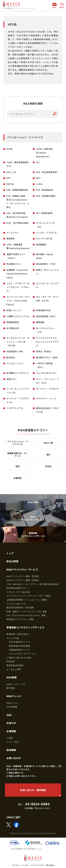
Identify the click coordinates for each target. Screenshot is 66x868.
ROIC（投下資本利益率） (18, 223)
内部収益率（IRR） (15, 351)
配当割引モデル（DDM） (48, 357)
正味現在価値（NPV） (46, 316)
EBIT (38, 178)
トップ (10, 553)
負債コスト (12, 379)
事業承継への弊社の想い (18, 634)
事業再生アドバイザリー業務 (20, 619)
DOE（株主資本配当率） (47, 172)
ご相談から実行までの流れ (19, 658)
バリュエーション (15, 363)
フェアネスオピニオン (46, 373)
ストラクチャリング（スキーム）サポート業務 (28, 596)
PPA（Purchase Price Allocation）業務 (26, 615)
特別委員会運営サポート (18, 588)
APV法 (9, 149)
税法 (18, 466)
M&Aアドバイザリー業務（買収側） (23, 576)
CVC (38, 162)
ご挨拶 (10, 738)
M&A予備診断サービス (19, 642)
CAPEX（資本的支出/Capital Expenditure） (44, 153)
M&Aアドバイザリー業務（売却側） (23, 580)
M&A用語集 (12, 707)
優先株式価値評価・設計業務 (20, 607)
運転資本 (11, 238)
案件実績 (11, 688)
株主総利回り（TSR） (46, 264)
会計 (48, 454)
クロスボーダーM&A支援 (18, 592)
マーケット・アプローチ (47, 389)
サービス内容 (13, 638)
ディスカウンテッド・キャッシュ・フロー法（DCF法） (18, 342)
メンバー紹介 (13, 742)
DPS (8, 178)
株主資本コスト (14, 264)
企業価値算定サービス (19, 650)
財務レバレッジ (14, 310)
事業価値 (40, 322)
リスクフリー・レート (46, 398)
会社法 (48, 466)
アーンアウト (13, 233)
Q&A (9, 715)
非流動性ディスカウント (18, 373)
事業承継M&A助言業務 (19, 646)
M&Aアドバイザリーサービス (22, 569)
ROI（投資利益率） (45, 213)
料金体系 (11, 661)
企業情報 (11, 731)
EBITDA (10, 184)
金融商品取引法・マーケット (18, 454)
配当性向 (11, 357)
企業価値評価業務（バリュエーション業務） (27, 600)
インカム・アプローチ (46, 233)
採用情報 (11, 750)
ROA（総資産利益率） (47, 196)
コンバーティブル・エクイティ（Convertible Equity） (18, 301)
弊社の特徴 (12, 561)
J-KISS (39, 184)
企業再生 (18, 478)
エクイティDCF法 (44, 238)
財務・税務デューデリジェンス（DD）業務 (27, 611)
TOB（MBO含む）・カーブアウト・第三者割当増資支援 (32, 584)
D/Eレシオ (11, 172)
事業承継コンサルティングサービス (25, 627)
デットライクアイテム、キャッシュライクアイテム (47, 342)
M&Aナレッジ (14, 696)
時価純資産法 (13, 322)
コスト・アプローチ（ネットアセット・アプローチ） (18, 287)
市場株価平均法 (43, 310)
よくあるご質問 (14, 669)
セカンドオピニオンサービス (22, 654)
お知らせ (11, 723)
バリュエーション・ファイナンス (18, 443)
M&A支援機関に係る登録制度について (27, 849)
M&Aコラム (12, 703)
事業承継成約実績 (15, 665)
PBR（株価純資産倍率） (18, 190)
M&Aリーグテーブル (16, 684)
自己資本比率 (13, 328)
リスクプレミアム (15, 408)
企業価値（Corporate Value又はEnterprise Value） (17, 274)
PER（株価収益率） (45, 190)
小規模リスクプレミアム (18, 316)
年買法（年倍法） (44, 351)
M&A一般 (48, 443)
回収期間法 (41, 244)
